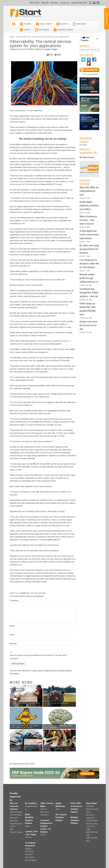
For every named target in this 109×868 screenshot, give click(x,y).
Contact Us (64, 3)
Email (58, 55)
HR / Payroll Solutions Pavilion (61, 817)
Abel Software (16, 812)
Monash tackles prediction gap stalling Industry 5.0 (89, 278)
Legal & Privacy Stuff (79, 3)
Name (12, 626)
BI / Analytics (31, 803)
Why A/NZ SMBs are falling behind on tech (89, 191)
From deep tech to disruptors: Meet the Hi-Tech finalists (89, 264)
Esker (28, 826)
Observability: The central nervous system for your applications (43, 37)
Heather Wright (51, 49)
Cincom (28, 837)
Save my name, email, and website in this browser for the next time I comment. (39, 657)
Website (13, 644)
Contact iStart (92, 821)
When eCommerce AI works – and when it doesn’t (88, 220)
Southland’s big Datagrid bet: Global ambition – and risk (89, 293)
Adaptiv (28, 849)
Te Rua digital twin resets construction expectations (89, 235)
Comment (14, 601)
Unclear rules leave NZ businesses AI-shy (89, 325)
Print (50, 55)
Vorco (43, 835)
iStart (58, 809)
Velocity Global (16, 832)
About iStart (35, 3)
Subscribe (45, 3)
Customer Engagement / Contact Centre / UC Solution (47, 826)
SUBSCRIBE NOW (106, 19)
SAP (12, 829)
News (12, 37)
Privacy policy (92, 824)
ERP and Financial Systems (14, 806)
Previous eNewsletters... (91, 74)
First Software (16, 815)
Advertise (54, 3)
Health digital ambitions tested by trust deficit (89, 206)
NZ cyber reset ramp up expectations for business (89, 249)
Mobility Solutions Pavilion (75, 820)
